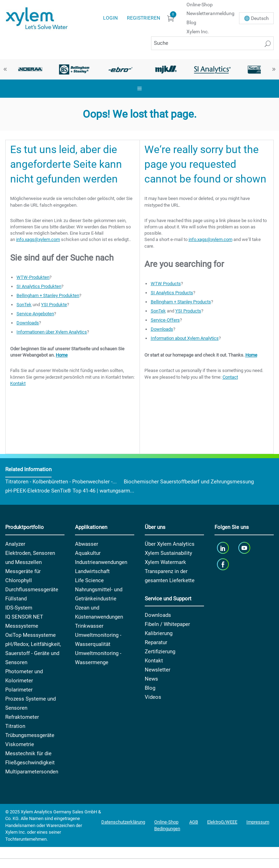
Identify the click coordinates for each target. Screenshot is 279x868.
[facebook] (223, 564)
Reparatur (156, 642)
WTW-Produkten (33, 277)
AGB (194, 822)
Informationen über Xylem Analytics (52, 332)
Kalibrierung (159, 633)
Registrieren (144, 18)
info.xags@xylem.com (38, 239)
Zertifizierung (160, 652)
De (260, 18)
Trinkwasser (89, 626)
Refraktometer (22, 717)
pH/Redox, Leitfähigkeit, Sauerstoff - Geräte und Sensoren (33, 653)
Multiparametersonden (32, 772)
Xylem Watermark (165, 562)
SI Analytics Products (172, 293)
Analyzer (15, 544)
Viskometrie (20, 744)
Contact (230, 377)
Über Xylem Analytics (170, 544)
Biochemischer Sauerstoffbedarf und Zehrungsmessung (189, 482)
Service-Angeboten (35, 314)
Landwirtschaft (92, 571)
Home (62, 355)
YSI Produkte (54, 305)
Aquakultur (88, 553)
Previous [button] (5, 69)
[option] (28, 69)
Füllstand (16, 599)
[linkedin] (223, 548)
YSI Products (188, 311)
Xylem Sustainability (168, 553)
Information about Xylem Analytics (185, 338)
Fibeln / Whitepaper (167, 624)
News (151, 679)
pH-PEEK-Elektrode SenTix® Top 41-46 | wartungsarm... (70, 491)
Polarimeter (19, 690)
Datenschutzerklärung (123, 822)
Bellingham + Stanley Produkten (48, 295)
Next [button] (274, 69)
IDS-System (19, 608)
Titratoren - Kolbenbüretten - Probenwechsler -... (61, 482)
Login (110, 18)
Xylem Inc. (198, 32)
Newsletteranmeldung (210, 13)
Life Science (89, 580)
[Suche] (212, 43)
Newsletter (158, 670)
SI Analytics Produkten (39, 286)
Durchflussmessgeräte (32, 590)
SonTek (24, 305)
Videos (153, 697)
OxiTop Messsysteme (30, 635)
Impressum (258, 822)
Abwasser (87, 544)
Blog (191, 22)
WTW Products (166, 284)
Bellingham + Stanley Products (181, 302)
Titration (15, 726)
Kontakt (18, 383)
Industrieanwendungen (101, 562)
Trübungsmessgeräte (30, 735)
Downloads (28, 323)
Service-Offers (165, 320)
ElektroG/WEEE (222, 822)
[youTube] (245, 548)
